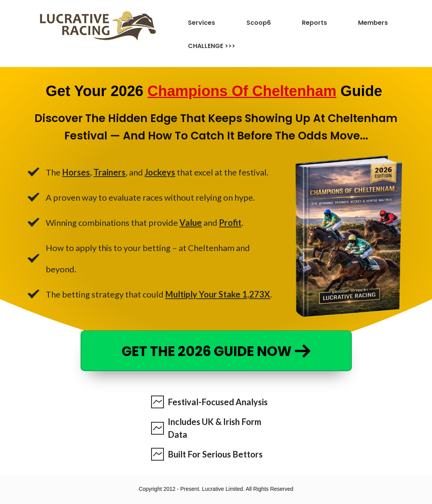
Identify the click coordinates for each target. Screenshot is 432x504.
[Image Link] (98, 26)
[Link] (209, 23)
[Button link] (216, 351)
